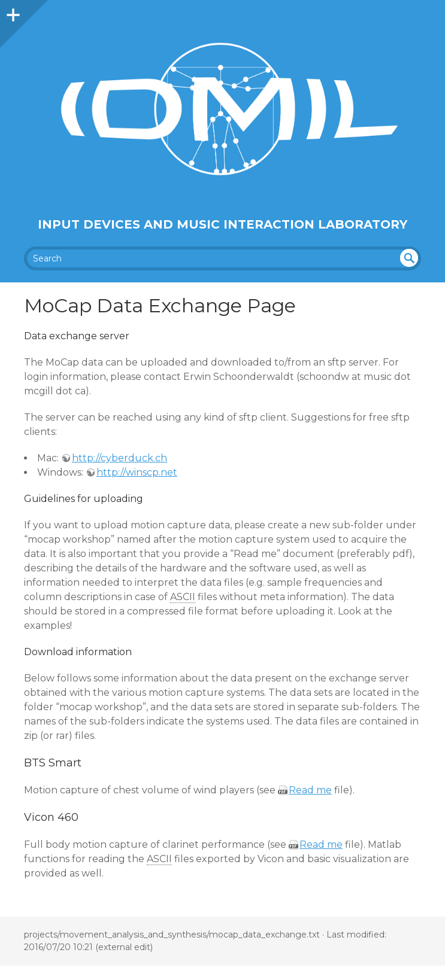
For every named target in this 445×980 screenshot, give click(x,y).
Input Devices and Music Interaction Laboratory (223, 224)
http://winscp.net (137, 472)
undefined (409, 258)
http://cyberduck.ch (119, 458)
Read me (310, 790)
